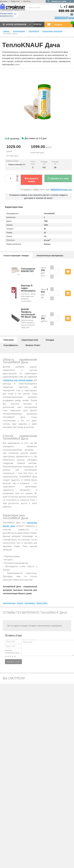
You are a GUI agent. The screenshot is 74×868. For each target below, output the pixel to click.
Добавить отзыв (13, 662)
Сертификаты (11, 345)
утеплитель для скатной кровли (18, 380)
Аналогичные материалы (50, 255)
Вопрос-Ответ (33, 345)
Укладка (50, 340)
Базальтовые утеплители (52, 31)
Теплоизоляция (19, 31)
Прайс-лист (15, 1)
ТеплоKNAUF (34, 31)
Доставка (4, 1)
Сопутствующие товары (16, 255)
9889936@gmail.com (61, 190)
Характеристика (30, 340)
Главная (6, 31)
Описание (9, 340)
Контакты (27, 1)
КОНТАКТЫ (37, 24)
